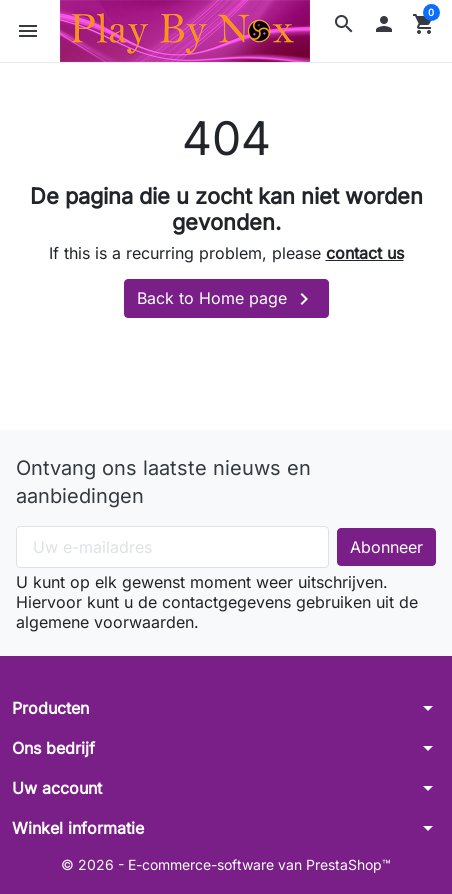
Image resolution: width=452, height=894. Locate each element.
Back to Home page (226, 299)
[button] (344, 24)
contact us (365, 253)
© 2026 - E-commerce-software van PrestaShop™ (226, 864)
